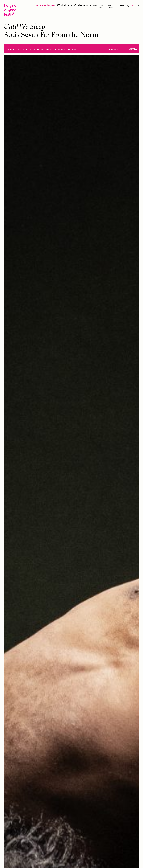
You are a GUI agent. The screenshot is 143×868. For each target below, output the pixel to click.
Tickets (132, 49)
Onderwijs (81, 5)
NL (133, 6)
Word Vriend (110, 7)
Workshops (65, 5)
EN (138, 6)
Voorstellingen (45, 5)
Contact (122, 6)
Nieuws (93, 6)
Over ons (101, 7)
